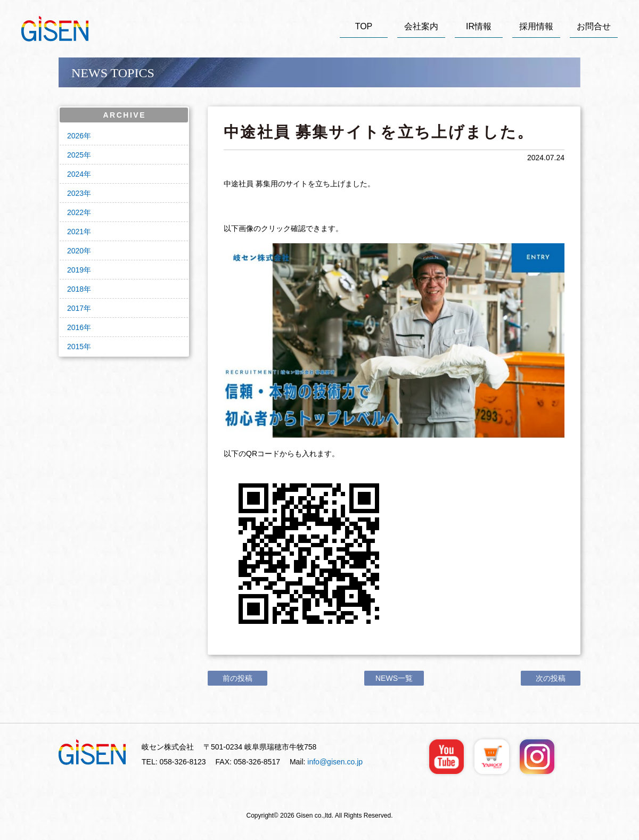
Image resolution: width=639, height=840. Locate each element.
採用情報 (536, 26)
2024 (75, 174)
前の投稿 (237, 678)
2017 (75, 308)
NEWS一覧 (394, 678)
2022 (75, 212)
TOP (364, 26)
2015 (75, 347)
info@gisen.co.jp (335, 762)
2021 (75, 232)
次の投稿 (551, 678)
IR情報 (479, 26)
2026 (75, 136)
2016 (75, 327)
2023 (75, 193)
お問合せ (594, 26)
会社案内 (421, 26)
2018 (75, 289)
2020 (75, 251)
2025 (75, 155)
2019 (75, 270)
